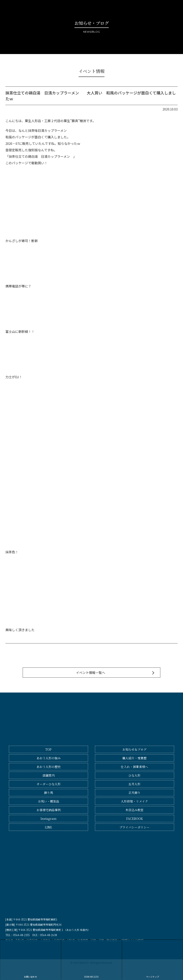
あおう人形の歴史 (49, 767)
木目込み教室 (134, 810)
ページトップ (152, 959)
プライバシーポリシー (134, 827)
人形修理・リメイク (134, 801)
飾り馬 (49, 793)
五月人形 (134, 784)
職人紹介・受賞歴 (134, 758)
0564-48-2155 (92, 959)
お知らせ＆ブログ (134, 749)
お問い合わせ (31, 959)
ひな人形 (134, 775)
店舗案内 (49, 775)
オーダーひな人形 (49, 784)
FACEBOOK (135, 819)
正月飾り (134, 793)
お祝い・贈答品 (49, 801)
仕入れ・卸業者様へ (134, 767)
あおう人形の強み (49, 758)
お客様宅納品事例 (49, 810)
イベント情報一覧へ (91, 673)
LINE (48, 827)
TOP (48, 749)
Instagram (49, 819)
